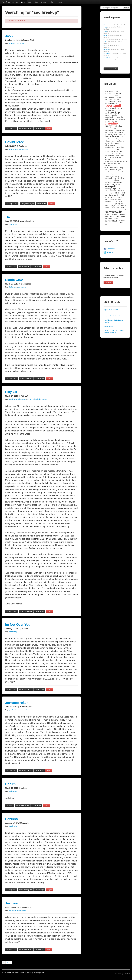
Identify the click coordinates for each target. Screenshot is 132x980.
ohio (120, 189)
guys (113, 206)
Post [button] (30, 2)
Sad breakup (13, 399)
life (121, 151)
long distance (109, 172)
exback (116, 180)
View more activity (111, 69)
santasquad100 (115, 200)
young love (119, 204)
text (106, 225)
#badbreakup (109, 97)
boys (106, 216)
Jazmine (12, 903)
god (106, 132)
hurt (122, 208)
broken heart (121, 130)
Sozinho (11, 819)
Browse (44, 2)
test (115, 128)
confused (108, 93)
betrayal (112, 101)
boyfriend (108, 182)
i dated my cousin (111, 115)
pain (106, 191)
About (36, 2)
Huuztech (127, 974)
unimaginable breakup (40, 399)
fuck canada (115, 208)
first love (119, 153)
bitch (106, 108)
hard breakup (109, 119)
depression (108, 218)
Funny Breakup (25, 129)
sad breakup (21, 43)
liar (123, 172)
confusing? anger (110, 189)
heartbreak (13, 43)
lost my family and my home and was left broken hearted (115, 163)
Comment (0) (39, 129)
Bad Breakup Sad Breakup (18, 910)
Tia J (9, 217)
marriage (122, 221)
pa (116, 202)
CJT (115, 39)
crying (116, 218)
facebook (113, 108)
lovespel (118, 97)
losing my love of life (116, 132)
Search (127, 8)
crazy (116, 95)
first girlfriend (113, 195)
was (117, 155)
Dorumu (11, 784)
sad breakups (23, 149)
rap (106, 210)
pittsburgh (115, 151)
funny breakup (113, 212)
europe (107, 206)
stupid (122, 168)
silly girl (29, 399)
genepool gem (109, 130)
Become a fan (109, 249)
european (117, 93)
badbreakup (118, 126)
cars (106, 193)
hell (106, 99)
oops (106, 200)
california (114, 214)
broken (121, 108)
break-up (122, 214)
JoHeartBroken (17, 703)
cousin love (120, 147)
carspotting (115, 139)
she (113, 153)
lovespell (110, 186)
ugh (113, 184)
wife (122, 155)
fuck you (118, 143)
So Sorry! (11, 129)
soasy (107, 208)
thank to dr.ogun (115, 170)
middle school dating (112, 176)
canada (107, 139)
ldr (125, 134)
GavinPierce (15, 142)
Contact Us (108, 282)
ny (105, 197)
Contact (60, 2)
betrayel (107, 141)
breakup (121, 191)
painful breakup (110, 145)
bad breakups (14, 149)
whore (121, 223)
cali (113, 141)
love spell (113, 106)
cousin (118, 172)
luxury (107, 214)
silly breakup (22, 399)
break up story (109, 91)
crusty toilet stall (116, 157)
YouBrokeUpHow (10, 2)
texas (106, 157)
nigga (111, 193)
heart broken (120, 216)
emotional (113, 191)
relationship (120, 193)
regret (112, 216)
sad (121, 202)
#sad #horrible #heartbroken (114, 117)
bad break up (120, 119)
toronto (119, 197)
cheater (119, 184)
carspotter (111, 221)
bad (120, 134)
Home (23, 2)
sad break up (121, 206)
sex (115, 178)
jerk (122, 195)
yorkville (107, 159)
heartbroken (16, 710)
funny (108, 126)
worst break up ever (111, 168)
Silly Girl (12, 392)
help (118, 91)
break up (121, 178)
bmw (106, 170)
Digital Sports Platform (111, 310)
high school (122, 210)
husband (108, 178)
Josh (9, 36)
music (107, 151)
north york (112, 210)
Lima (115, 25)
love (111, 99)
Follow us (108, 252)
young (116, 99)
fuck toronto (109, 143)
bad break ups (109, 110)
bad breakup (13, 287)
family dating (109, 174)
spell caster (120, 141)
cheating (112, 123)
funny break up (114, 136)
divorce (107, 184)
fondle (119, 101)
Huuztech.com (108, 326)
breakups (111, 197)
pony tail (107, 166)
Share (52, 2)
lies (106, 195)
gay (10, 710)
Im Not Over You (18, 625)
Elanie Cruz (14, 280)
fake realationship (111, 134)
